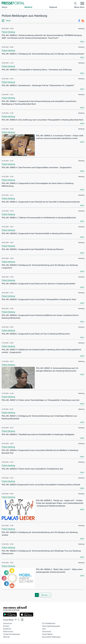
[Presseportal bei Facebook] (15, 620)
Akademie (7, 629)
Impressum (8, 623)
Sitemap (6, 637)
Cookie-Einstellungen (12, 634)
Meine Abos (79, 7)
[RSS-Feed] (83, 21)
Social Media (47, 634)
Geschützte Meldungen (51, 637)
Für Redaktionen (49, 623)
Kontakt (6, 626)
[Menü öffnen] (82, 3)
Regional (53, 7)
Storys (5, 7)
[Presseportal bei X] (18, 620)
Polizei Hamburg (8, 32)
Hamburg (81, 29)
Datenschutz (8, 632)
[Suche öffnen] (75, 3)
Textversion (47, 632)
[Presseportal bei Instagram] (21, 620)
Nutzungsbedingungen (51, 626)
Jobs (44, 629)
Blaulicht (28, 7)
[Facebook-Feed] (79, 21)
